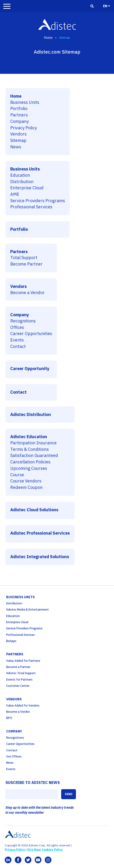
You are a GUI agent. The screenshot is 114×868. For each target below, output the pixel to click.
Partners (19, 115)
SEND (69, 794)
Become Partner (26, 264)
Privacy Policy (24, 128)
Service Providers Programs (38, 201)
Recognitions (23, 321)
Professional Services (31, 207)
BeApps (11, 641)
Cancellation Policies (30, 462)
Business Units (25, 103)
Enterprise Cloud (27, 188)
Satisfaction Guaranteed (34, 456)
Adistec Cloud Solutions (34, 510)
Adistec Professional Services (40, 533)
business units (20, 597)
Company (20, 122)
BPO (9, 718)
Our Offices (14, 756)
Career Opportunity (30, 369)
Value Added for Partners (23, 661)
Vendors (18, 134)
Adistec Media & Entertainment (27, 610)
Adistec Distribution (31, 415)
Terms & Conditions (30, 449)
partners (15, 654)
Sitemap (18, 141)
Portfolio (19, 109)
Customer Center (18, 686)
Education (20, 175)
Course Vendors (26, 481)
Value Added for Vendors (23, 705)
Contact (18, 347)
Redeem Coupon (26, 488)
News (16, 147)
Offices (17, 328)
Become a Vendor (27, 293)
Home (48, 38)
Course (17, 475)
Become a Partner (18, 667)
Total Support (24, 258)
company (14, 731)
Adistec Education (29, 437)
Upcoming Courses (29, 469)
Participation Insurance (33, 443)
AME (15, 194)
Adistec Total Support (21, 673)
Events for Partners (19, 680)
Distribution (22, 182)
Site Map (34, 850)
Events (17, 340)
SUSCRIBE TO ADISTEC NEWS (33, 783)
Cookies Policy (52, 850)
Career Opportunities (31, 334)
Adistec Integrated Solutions (40, 557)
